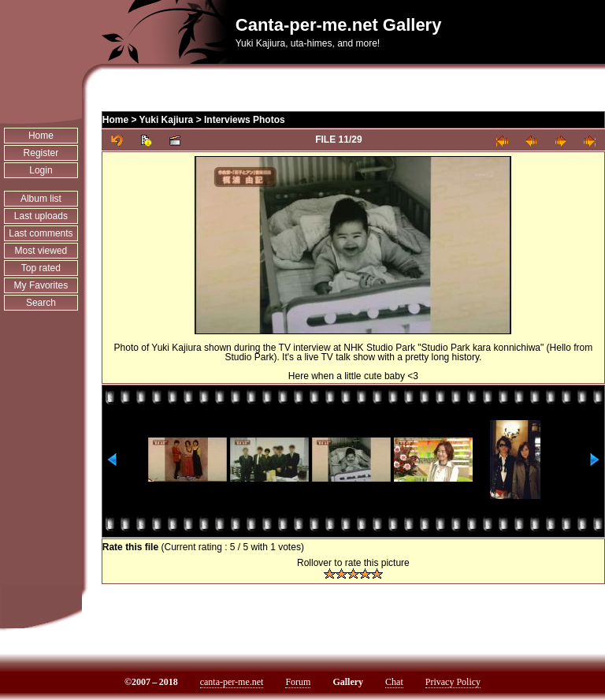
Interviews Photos (245, 120)
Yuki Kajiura (167, 120)
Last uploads (41, 216)
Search (41, 303)
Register (41, 153)
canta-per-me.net (232, 682)
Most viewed (41, 251)
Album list (41, 199)
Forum (298, 682)
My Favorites (41, 285)
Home (41, 136)
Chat (394, 682)
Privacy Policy (453, 682)
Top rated (41, 268)
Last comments (41, 233)
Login (41, 170)
